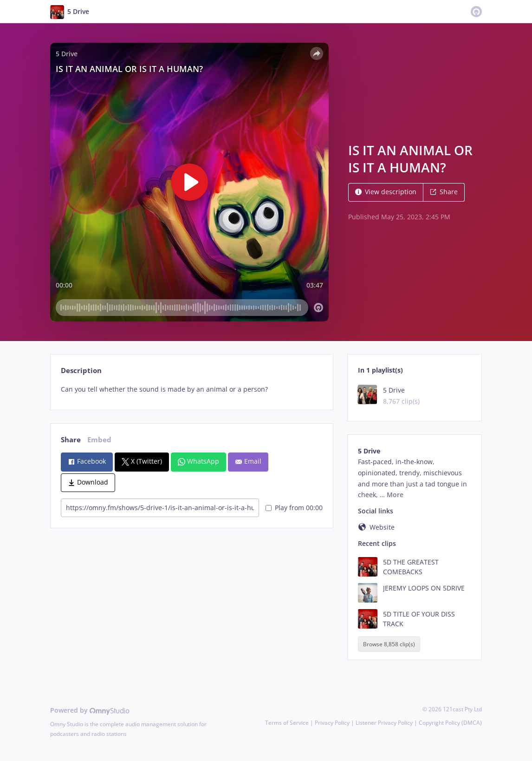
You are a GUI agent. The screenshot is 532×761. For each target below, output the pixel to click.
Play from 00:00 (294, 508)
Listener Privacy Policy (384, 723)
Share (444, 192)
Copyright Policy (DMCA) (450, 723)
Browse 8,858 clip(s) (389, 644)
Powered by (90, 710)
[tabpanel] (191, 389)
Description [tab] (81, 371)
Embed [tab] (99, 440)
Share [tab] (71, 440)
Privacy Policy (332, 723)
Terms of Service (287, 723)
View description (386, 192)
